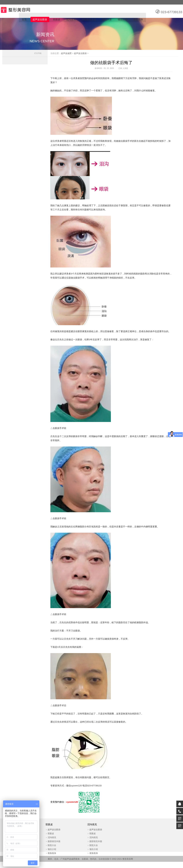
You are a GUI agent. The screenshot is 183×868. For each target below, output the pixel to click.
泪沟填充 (70, 20)
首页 (23, 20)
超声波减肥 (71, 55)
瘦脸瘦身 (138, 20)
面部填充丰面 (88, 20)
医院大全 (107, 20)
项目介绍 (122, 20)
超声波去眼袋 (39, 20)
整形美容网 (128, 865)
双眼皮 (56, 20)
